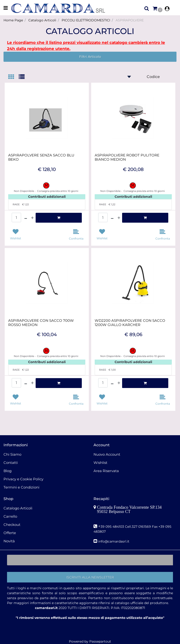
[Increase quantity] (32, 218)
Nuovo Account (107, 454)
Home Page (13, 20)
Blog (7, 471)
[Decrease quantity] (26, 218)
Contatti (11, 463)
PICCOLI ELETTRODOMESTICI (86, 20)
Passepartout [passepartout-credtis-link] (100, 641)
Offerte (10, 533)
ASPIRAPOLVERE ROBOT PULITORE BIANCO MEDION (127, 157)
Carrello (10, 516)
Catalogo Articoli (42, 20)
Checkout (12, 525)
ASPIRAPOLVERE (130, 20)
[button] (90, 577)
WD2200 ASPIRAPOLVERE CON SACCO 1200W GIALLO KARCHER (130, 323)
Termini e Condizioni (21, 487)
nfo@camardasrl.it (114, 541)
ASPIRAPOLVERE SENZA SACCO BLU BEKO (41, 157)
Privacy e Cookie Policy (23, 479)
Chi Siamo (12, 454)
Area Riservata (106, 471)
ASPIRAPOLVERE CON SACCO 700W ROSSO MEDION (41, 323)
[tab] (13, 77)
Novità (9, 541)
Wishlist (100, 463)
